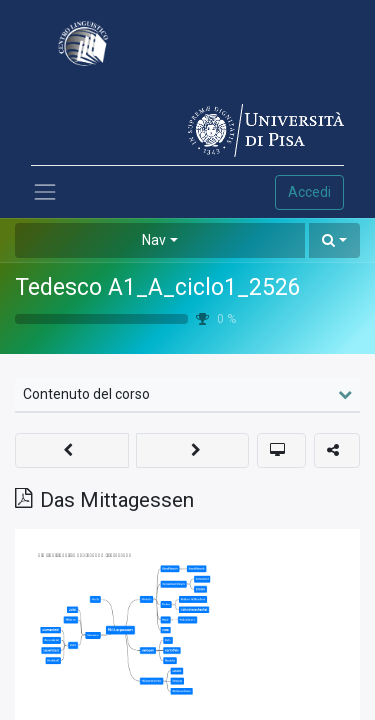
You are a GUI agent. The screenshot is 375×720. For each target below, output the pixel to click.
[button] (334, 240)
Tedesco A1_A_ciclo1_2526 (158, 287)
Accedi (309, 192)
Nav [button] (154, 240)
